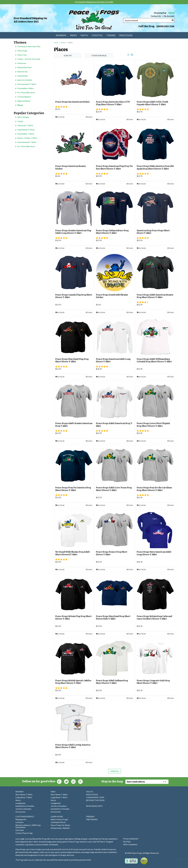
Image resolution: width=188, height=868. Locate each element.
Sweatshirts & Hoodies (25, 806)
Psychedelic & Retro (26, 88)
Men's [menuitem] (73, 35)
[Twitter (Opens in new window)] (66, 781)
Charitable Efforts (58, 822)
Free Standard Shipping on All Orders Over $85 (30, 20)
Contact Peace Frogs (24, 833)
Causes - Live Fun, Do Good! (29, 59)
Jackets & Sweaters (23, 809)
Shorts (18, 800)
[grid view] (132, 55)
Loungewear (21, 803)
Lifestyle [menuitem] (97, 35)
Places (20, 105)
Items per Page (99, 55)
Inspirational (23, 76)
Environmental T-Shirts (27, 84)
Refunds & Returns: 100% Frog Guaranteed (28, 826)
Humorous (22, 63)
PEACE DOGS (92, 794)
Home (56, 43)
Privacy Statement (131, 839)
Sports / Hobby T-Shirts (27, 138)
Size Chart (20, 830)
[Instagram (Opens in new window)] (73, 781)
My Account (169, 16)
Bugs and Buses (24, 101)
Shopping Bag (164, 13)
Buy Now (60, 117)
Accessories (20, 812)
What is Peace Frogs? (60, 819)
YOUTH (90, 792)
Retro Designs (23, 117)
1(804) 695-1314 (165, 26)
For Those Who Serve (26, 92)
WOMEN (19, 792)
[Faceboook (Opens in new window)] (59, 781)
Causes (20, 121)
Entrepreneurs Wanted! (60, 828)
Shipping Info (21, 819)
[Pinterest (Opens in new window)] (80, 781)
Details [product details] (89, 117)
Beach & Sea (22, 72)
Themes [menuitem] (111, 35)
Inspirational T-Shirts (26, 130)
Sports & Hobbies (25, 80)
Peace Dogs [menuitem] (126, 35)
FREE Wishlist (92, 819)
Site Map (127, 841)
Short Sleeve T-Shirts (24, 794)
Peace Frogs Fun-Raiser (60, 825)
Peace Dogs (22, 51)
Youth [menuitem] (84, 35)
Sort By (68, 55)
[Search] (173, 20)
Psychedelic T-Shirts (26, 134)
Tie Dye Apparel (24, 97)
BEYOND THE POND (95, 800)
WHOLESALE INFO (94, 806)
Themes (63, 43)
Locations (19, 822)
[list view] (128, 55)
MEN (53, 792)
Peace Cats (22, 55)
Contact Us (156, 16)
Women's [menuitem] (61, 35)
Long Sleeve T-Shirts (24, 797)
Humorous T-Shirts (25, 125)
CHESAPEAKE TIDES (95, 797)
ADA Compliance (130, 844)
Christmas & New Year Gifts (29, 46)
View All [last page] (115, 771)
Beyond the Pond (24, 67)
